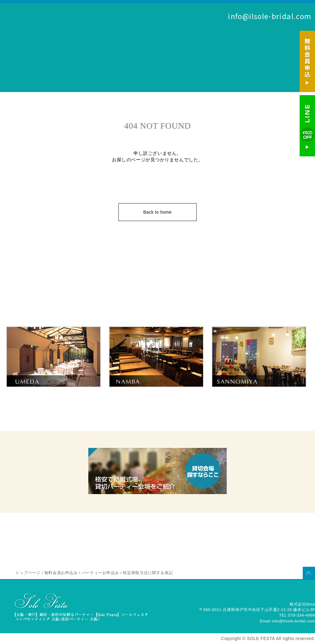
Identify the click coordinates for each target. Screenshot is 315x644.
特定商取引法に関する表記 (148, 573)
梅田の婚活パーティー (54, 396)
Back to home (157, 212)
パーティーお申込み (298, 35)
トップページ (28, 573)
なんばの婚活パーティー (156, 396)
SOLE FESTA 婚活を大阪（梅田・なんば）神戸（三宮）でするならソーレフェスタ (43, 34)
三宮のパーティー (259, 396)
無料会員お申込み (268, 35)
